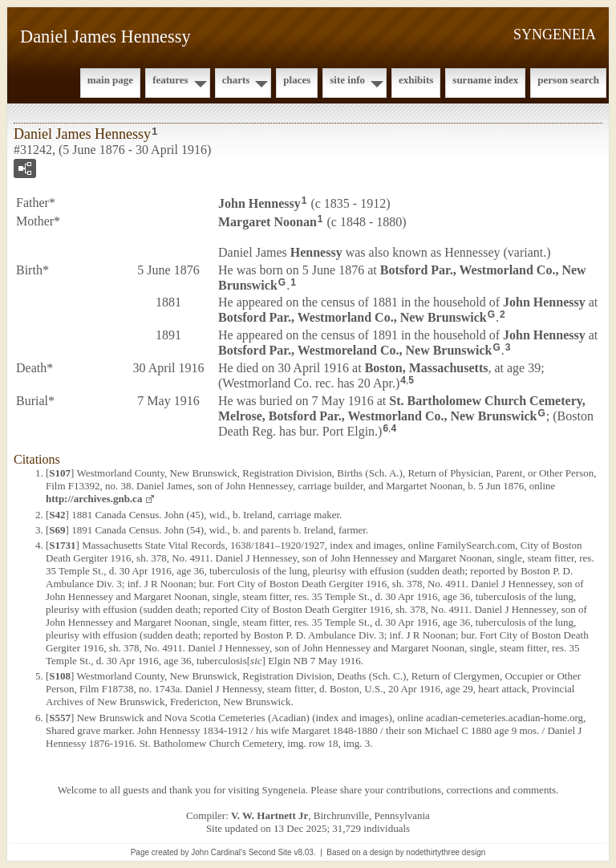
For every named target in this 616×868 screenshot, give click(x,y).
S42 (57, 515)
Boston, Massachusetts (427, 368)
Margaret (267, 222)
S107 (60, 473)
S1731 (62, 545)
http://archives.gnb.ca (94, 499)
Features (170, 80)
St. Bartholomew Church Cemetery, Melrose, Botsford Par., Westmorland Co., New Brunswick (402, 408)
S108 (60, 676)
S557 (60, 718)
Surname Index (485, 80)
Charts (236, 80)
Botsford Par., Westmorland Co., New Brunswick (353, 317)
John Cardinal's (219, 852)
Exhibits (416, 80)
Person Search (568, 80)
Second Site (270, 852)
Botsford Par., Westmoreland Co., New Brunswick (355, 350)
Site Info (347, 80)
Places (297, 80)
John (259, 203)
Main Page (110, 80)
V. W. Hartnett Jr (269, 815)
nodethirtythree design (446, 852)
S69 (57, 530)
